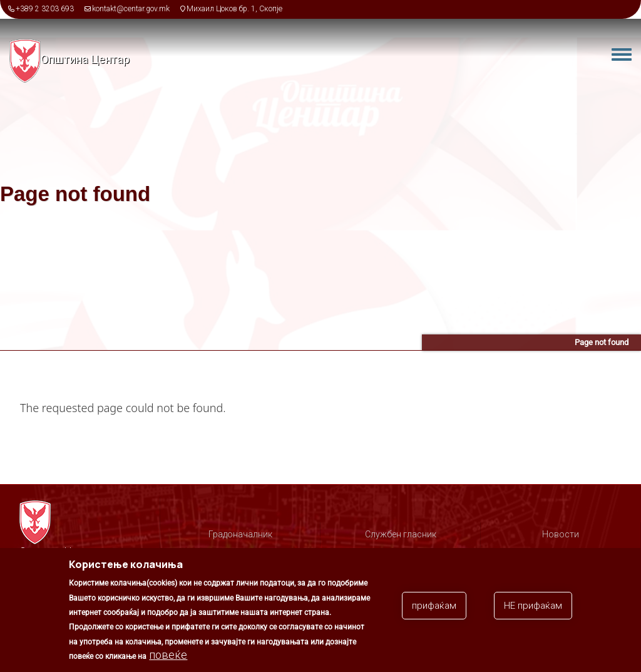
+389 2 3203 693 (45, 9)
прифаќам (434, 607)
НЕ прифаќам (533, 607)
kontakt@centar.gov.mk (131, 9)
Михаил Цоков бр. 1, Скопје (234, 9)
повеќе (168, 657)
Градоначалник (240, 534)
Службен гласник (401, 534)
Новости (561, 534)
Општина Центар (85, 59)
